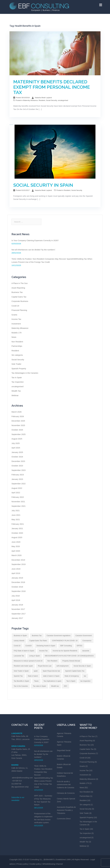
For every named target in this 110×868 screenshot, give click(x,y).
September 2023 (19, 470)
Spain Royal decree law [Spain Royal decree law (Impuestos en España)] (51, 671)
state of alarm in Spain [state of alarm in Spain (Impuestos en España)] (51, 676)
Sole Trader (16, 364)
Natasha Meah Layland (43, 98)
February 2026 (18, 416)
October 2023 (17, 466)
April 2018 (16, 600)
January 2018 (17, 605)
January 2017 (17, 618)
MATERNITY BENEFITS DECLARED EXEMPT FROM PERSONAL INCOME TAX (52, 87)
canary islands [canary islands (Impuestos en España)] (19, 641)
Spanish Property (19, 369)
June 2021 (16, 515)
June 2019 (16, 569)
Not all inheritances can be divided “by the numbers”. (34, 250)
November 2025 (18, 425)
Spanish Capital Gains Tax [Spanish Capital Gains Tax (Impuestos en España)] (75, 671)
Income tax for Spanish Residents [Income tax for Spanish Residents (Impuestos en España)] (65, 651)
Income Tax (16, 319)
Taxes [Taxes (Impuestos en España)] (36, 681)
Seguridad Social (64, 750)
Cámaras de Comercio (66, 793)
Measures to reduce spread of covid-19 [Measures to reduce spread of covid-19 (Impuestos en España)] (28, 661)
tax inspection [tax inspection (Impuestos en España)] (85, 681)
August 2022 (17, 488)
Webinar (15, 395)
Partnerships (17, 346)
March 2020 (16, 555)
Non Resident (17, 342)
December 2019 (18, 560)
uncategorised (63, 100)
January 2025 (17, 452)
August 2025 (17, 439)
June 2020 (16, 542)
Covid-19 (15, 306)
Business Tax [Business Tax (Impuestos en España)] (37, 636)
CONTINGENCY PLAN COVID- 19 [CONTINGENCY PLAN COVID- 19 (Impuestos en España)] (65, 641)
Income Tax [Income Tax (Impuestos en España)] (43, 651)
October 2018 (17, 587)
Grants (14, 315)
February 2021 (18, 524)
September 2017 (19, 614)
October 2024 (17, 457)
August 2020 (17, 537)
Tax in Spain (17, 377)
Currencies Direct (64, 819)
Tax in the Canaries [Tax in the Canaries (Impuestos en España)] (21, 686)
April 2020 (16, 551)
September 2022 (19, 484)
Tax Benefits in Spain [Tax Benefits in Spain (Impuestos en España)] (21, 681)
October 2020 (17, 533)
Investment (16, 324)
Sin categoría (17, 355)
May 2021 (16, 519)
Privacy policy (22, 864)
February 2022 (18, 497)
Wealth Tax (16, 391)
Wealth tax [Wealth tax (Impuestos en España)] (55, 686)
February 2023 (18, 475)
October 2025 (17, 430)
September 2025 (19, 434)
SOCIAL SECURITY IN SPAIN (43, 185)
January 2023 (17, 479)
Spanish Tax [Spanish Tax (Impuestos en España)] (18, 676)
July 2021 (16, 510)
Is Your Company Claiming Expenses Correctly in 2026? (35, 240)
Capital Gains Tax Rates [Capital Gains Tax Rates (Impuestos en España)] (38, 641)
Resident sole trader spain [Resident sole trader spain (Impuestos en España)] (23, 666)
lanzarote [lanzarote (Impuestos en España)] (86, 651)
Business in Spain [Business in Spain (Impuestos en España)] (20, 636)
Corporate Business (20, 301)
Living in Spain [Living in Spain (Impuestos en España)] (35, 656)
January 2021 (17, 528)
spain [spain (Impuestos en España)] (36, 671)
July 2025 (16, 443)
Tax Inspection (18, 382)
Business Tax (17, 292)
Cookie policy (35, 864)
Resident (42, 100)
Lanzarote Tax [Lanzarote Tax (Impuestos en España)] (19, 656)
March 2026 (16, 412)
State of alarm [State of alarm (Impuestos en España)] (33, 676)
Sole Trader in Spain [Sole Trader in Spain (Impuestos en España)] (21, 671)
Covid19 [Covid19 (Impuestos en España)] (28, 646)
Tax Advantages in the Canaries (25, 373)
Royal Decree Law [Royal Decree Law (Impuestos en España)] (45, 666)
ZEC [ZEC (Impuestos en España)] (65, 686)
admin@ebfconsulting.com (22, 778)
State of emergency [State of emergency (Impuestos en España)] (72, 676)
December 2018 (18, 582)
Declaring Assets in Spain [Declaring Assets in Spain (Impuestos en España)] (46, 646)
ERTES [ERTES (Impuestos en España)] (79, 646)
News (14, 337)
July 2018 (16, 596)
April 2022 (16, 493)
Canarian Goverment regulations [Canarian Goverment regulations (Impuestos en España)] (59, 636)
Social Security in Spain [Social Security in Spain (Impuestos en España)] (82, 666)
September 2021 (19, 506)
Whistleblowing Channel (53, 864)
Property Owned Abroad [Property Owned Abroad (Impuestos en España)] (71, 661)
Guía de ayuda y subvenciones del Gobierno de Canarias (66, 785)
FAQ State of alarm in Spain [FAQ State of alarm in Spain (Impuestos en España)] (24, 651)
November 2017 (18, 609)
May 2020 (16, 546)
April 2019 (16, 573)
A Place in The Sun (20, 283)
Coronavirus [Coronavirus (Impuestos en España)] (87, 641)
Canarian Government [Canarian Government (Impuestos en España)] (84, 636)
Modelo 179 (16, 333)
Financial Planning (19, 310)
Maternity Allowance (30, 100)
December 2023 (18, 461)
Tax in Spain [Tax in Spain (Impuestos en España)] (71, 681)
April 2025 (16, 448)
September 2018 (19, 591)
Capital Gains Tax (19, 297)
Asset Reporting (18, 288)
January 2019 (17, 578)
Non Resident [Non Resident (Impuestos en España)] (52, 661)
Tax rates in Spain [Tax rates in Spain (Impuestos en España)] (39, 686)
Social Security (51, 100)
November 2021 (18, 502)
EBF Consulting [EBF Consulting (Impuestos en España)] (66, 646)
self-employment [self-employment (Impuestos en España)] (63, 666)
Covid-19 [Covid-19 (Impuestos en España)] (17, 646)
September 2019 (19, 564)
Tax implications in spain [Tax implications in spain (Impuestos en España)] (52, 681)
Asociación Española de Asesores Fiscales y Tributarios (66, 810)
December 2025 (18, 421)
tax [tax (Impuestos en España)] (85, 676)
